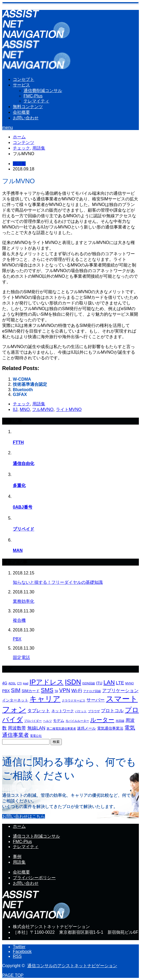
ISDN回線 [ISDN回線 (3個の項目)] (88, 683)
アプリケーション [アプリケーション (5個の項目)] (120, 691)
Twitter (19, 947)
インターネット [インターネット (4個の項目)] (15, 700)
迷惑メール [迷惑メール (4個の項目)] (86, 728)
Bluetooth (23, 390)
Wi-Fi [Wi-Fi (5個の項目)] (77, 691)
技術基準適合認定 (30, 384)
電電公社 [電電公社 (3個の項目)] (36, 736)
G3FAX (20, 394)
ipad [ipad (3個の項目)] (25, 683)
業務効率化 (24, 601)
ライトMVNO (69, 409)
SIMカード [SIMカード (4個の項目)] (31, 691)
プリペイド (24, 529)
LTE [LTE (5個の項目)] (120, 683)
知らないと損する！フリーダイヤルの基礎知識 (58, 582)
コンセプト (24, 79)
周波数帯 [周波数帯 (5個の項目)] (17, 728)
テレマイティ (36, 101)
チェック (21, 404)
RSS (17, 956)
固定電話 (21, 657)
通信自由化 (24, 464)
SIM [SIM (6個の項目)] (16, 690)
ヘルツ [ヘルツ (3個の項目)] (47, 721)
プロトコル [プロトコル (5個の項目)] (112, 711)
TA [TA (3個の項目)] (56, 691)
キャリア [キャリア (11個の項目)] (45, 699)
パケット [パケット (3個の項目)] (81, 711)
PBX (17, 639)
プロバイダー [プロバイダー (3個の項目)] (33, 721)
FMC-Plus (33, 96)
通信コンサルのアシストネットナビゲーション (72, 966)
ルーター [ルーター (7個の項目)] (102, 720)
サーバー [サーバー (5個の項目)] (96, 700)
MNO (25, 409)
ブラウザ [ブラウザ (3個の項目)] (94, 711)
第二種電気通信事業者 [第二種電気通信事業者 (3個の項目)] (61, 729)
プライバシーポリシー (34, 878)
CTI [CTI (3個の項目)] (19, 683)
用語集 (19, 164)
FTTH (18, 442)
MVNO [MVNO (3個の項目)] (129, 683)
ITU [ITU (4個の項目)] (99, 683)
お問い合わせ (26, 118)
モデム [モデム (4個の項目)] (59, 720)
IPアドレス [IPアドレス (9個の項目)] (47, 682)
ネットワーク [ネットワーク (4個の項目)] (63, 711)
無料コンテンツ (28, 107)
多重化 (19, 485)
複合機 (19, 620)
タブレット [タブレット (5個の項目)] (39, 711)
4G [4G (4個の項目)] (5, 683)
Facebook (22, 952)
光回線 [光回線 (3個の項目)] (120, 721)
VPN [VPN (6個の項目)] (65, 690)
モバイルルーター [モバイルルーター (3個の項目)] (77, 721)
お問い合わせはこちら (24, 816)
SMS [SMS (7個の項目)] (47, 690)
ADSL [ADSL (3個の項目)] (12, 683)
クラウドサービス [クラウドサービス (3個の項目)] (74, 700)
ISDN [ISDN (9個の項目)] (73, 682)
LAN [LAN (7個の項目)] (109, 682)
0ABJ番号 (23, 507)
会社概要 (21, 112)
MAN (18, 550)
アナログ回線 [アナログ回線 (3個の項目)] (92, 691)
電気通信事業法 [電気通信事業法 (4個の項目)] (110, 728)
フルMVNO (43, 409)
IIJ (15, 409)
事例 (17, 857)
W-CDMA (22, 379)
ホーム (19, 826)
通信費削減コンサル (43, 91)
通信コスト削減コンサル (36, 836)
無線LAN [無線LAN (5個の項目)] (36, 728)
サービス (21, 85)
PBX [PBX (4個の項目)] (6, 691)
